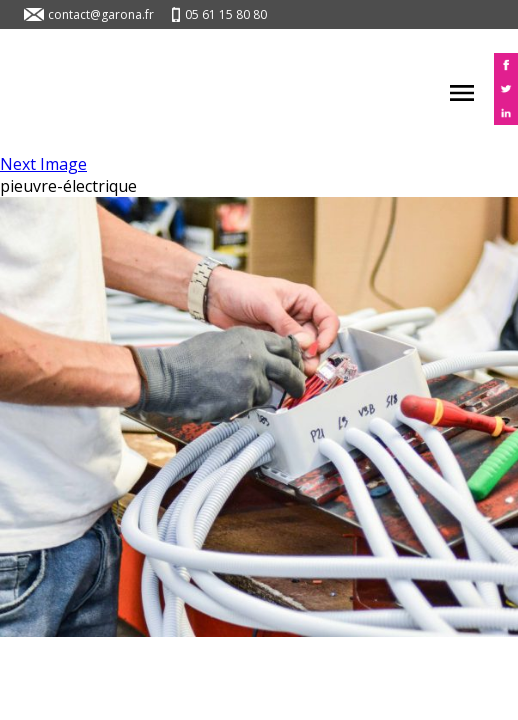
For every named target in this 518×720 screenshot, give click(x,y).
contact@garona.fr (101, 14)
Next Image (43, 164)
